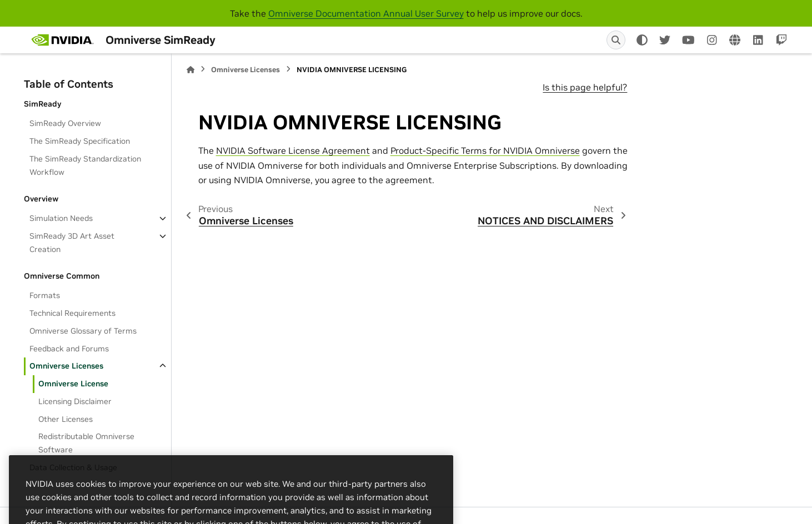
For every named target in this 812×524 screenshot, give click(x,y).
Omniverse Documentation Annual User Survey (366, 13)
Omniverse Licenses (66, 366)
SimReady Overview (65, 123)
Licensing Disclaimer (75, 401)
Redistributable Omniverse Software (86, 443)
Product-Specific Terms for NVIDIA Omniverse (485, 150)
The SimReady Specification (80, 141)
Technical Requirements (72, 313)
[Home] (191, 70)
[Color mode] (642, 40)
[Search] (616, 40)
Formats (45, 295)
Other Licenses (66, 419)
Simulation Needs (61, 218)
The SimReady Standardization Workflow (85, 165)
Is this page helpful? (585, 87)
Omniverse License (73, 384)
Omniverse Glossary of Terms (83, 331)
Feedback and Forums (69, 349)
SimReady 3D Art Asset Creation (72, 243)
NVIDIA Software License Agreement (293, 150)
